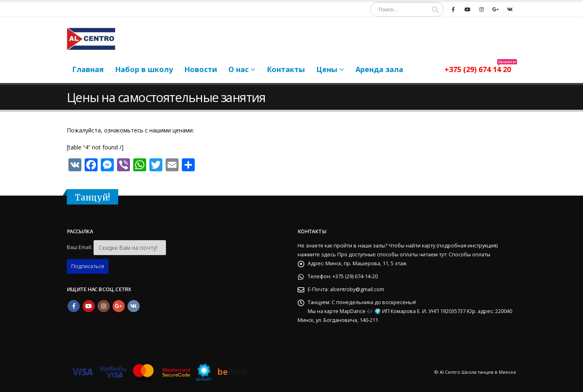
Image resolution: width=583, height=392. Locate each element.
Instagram (104, 306)
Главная (88, 69)
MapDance (353, 311)
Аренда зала (379, 69)
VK (134, 306)
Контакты (286, 69)
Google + (119, 306)
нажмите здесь (317, 255)
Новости (201, 69)
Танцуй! (93, 198)
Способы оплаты (469, 255)
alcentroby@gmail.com (357, 289)
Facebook (74, 306)
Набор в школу (144, 69)
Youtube (89, 306)
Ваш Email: (80, 247)
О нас (238, 69)
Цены (327, 69)
